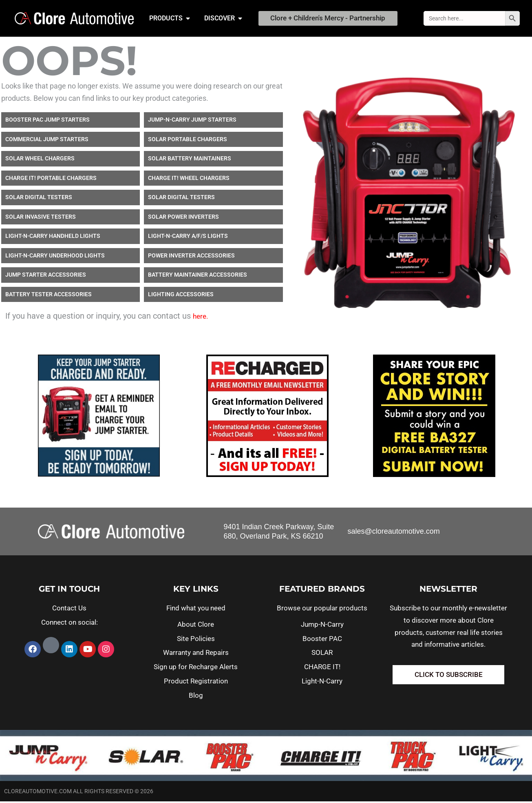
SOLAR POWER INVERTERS (183, 218)
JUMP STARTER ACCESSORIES (46, 276)
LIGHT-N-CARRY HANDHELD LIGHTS (53, 237)
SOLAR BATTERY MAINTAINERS (190, 160)
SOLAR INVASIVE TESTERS (41, 218)
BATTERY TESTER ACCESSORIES (49, 296)
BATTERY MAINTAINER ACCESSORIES (198, 276)
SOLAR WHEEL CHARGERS (40, 160)
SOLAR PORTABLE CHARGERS (188, 141)
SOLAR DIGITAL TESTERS (39, 199)
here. (200, 318)
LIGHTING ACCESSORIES (181, 296)
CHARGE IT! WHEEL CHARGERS (189, 180)
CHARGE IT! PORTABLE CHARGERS (51, 180)
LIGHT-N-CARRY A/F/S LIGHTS (188, 237)
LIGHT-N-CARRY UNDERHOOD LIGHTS (55, 257)
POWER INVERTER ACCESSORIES (191, 257)
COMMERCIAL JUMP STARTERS (47, 141)
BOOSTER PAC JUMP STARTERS (47, 121)
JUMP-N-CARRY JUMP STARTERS (192, 121)
